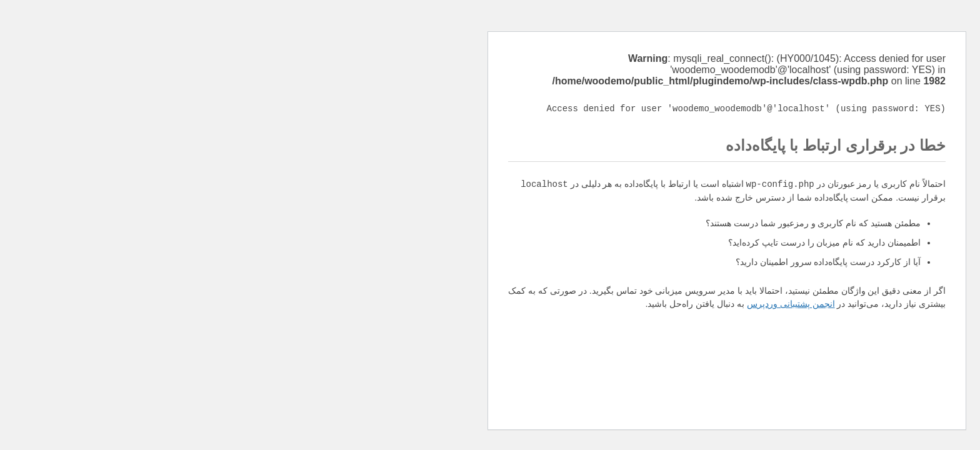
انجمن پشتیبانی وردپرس (554, 304)
